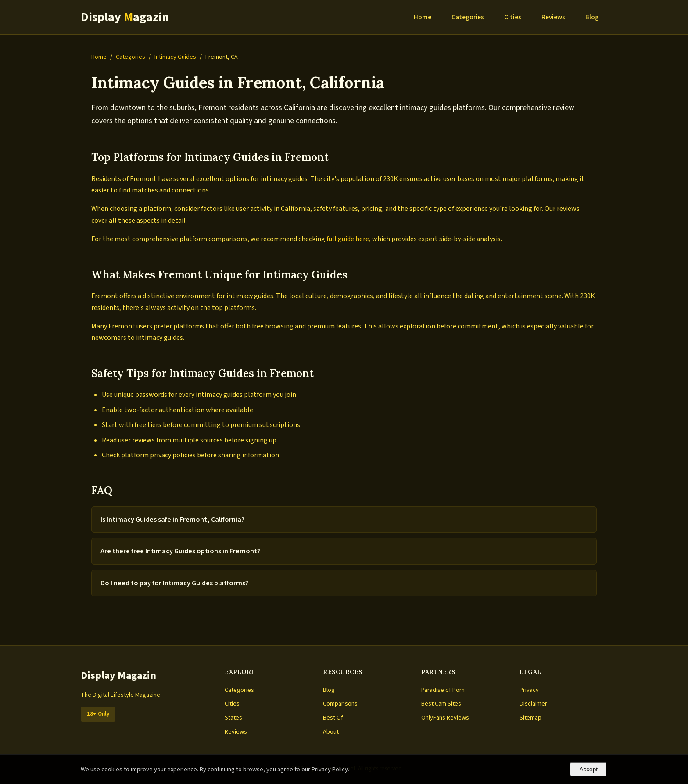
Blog (592, 17)
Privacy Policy (330, 769)
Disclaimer (533, 704)
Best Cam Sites (441, 704)
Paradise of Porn (443, 690)
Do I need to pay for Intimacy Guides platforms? (174, 583)
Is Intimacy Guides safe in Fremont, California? (172, 520)
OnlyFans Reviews (445, 718)
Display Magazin (118, 675)
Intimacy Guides (175, 57)
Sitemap (530, 718)
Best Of (333, 718)
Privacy (529, 690)
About (331, 732)
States (233, 718)
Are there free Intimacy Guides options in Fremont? (180, 551)
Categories (468, 17)
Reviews (553, 17)
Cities (513, 17)
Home (423, 17)
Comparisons (340, 704)
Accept (588, 769)
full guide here (348, 239)
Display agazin (125, 17)
